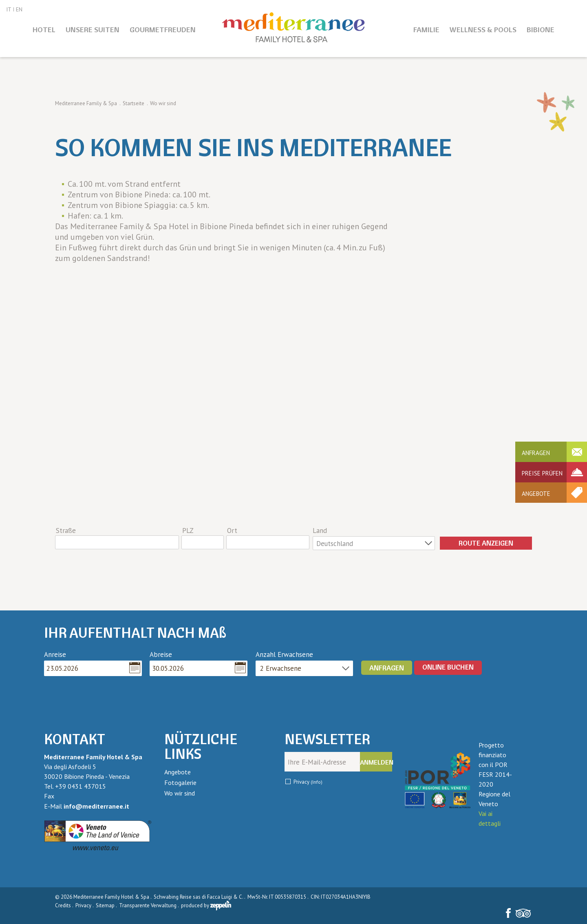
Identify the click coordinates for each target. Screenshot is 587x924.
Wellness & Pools (483, 30)
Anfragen (536, 453)
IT (9, 9)
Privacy (308, 782)
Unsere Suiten (93, 30)
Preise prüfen (542, 473)
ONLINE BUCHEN (448, 667)
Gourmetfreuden (163, 30)
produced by (206, 905)
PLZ (188, 531)
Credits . (65, 905)
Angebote (536, 494)
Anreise (55, 654)
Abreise (161, 654)
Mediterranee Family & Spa (86, 103)
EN (19, 9)
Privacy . (85, 905)
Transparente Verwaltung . (149, 905)
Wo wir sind (180, 793)
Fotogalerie (180, 783)
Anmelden (376, 762)
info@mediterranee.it (96, 806)
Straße (66, 531)
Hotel (44, 30)
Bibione (541, 30)
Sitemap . (107, 905)
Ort (232, 531)
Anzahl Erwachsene (284, 654)
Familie (426, 30)
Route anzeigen (486, 543)
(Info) (317, 782)
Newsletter (327, 739)
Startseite (134, 103)
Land (320, 531)
